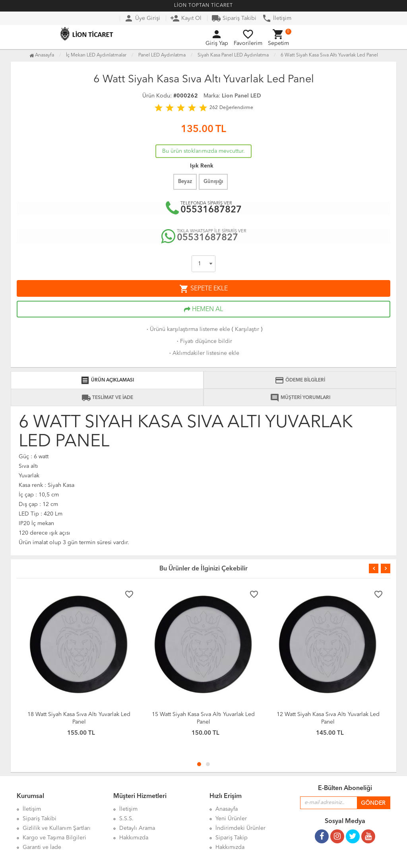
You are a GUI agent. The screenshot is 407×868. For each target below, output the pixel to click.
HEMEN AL (203, 309)
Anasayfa (42, 55)
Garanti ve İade (42, 847)
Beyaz (185, 182)
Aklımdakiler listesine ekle (203, 353)
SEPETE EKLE (203, 289)
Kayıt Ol (186, 18)
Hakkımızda (230, 847)
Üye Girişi (142, 18)
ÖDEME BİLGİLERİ (300, 380)
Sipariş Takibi (234, 18)
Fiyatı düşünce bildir (204, 341)
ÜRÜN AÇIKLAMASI (107, 380)
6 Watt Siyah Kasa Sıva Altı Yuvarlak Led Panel (329, 55)
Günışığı (213, 182)
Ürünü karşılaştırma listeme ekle (188, 329)
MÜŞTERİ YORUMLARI (300, 398)
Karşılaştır (247, 329)
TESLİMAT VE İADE (107, 398)
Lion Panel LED (241, 96)
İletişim (277, 18)
